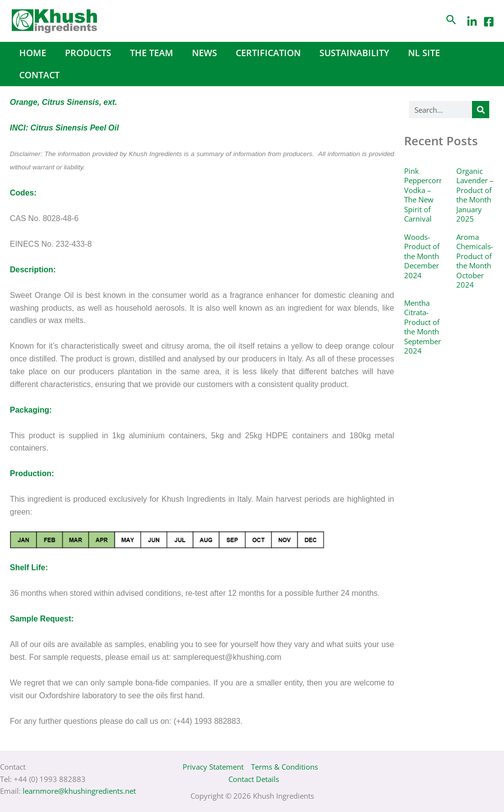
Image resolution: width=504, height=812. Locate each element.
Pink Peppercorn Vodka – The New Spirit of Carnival (424, 195)
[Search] (481, 110)
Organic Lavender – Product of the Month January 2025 (475, 195)
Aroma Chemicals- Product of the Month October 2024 (475, 261)
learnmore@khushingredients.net (79, 791)
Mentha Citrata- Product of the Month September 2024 (423, 327)
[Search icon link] (451, 21)
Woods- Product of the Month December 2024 (422, 256)
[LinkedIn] (472, 22)
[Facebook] (489, 22)
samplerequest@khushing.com (227, 657)
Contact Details (254, 779)
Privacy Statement (213, 767)
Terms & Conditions (284, 767)
